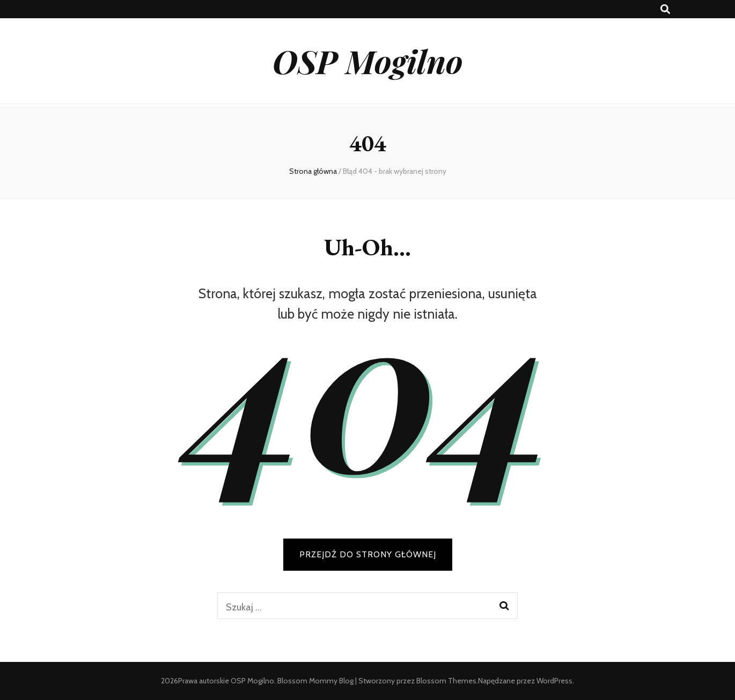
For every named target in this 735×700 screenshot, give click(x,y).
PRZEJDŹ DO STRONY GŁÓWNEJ (368, 554)
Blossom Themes (446, 681)
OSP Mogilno (368, 61)
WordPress (554, 681)
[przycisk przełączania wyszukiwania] (665, 9)
